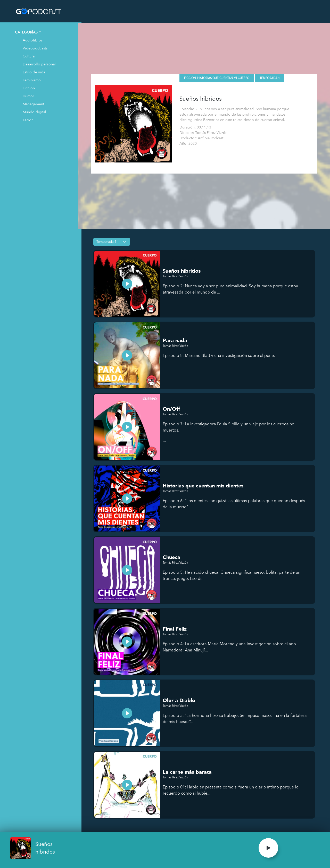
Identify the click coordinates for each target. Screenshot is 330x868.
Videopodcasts (35, 48)
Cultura (29, 56)
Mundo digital (34, 112)
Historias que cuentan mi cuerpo (226, 78)
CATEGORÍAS (26, 32)
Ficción (29, 88)
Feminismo (32, 80)
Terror (28, 120)
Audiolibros (33, 40)
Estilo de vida (34, 72)
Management (33, 104)
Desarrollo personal (39, 64)
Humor (28, 96)
